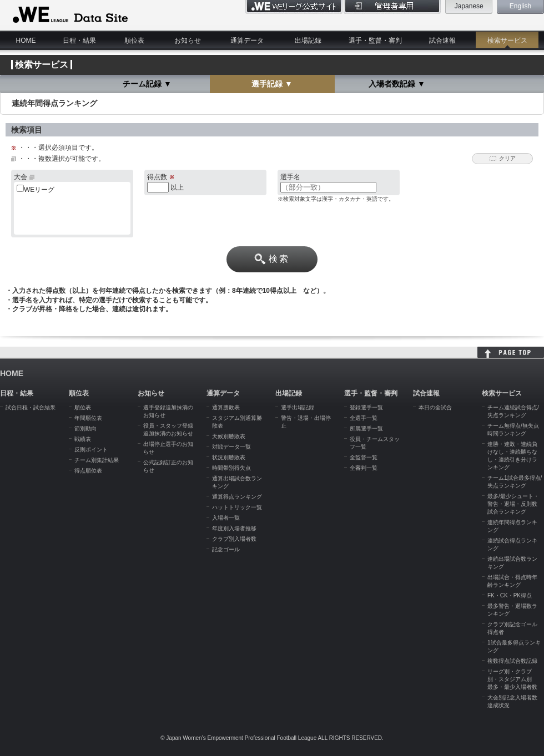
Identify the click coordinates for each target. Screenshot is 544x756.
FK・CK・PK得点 (510, 595)
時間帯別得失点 (231, 468)
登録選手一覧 (366, 407)
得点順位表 (88, 471)
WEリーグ (39, 190)
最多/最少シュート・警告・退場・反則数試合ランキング (513, 504)
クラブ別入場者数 (234, 539)
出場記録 (308, 40)
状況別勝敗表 (229, 457)
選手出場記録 (298, 407)
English (520, 6)
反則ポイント (91, 450)
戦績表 (83, 439)
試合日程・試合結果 (31, 407)
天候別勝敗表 (229, 436)
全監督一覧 (364, 457)
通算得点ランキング (237, 497)
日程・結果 (79, 40)
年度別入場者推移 (234, 528)
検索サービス (507, 40)
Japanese (469, 6)
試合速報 (442, 40)
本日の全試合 (435, 407)
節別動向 (85, 428)
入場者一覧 (226, 518)
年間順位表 (88, 418)
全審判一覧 (364, 468)
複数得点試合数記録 (512, 661)
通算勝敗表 (226, 407)
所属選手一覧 (366, 428)
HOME (26, 40)
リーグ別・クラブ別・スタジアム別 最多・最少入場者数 (512, 679)
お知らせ (188, 40)
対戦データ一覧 (231, 447)
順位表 (134, 40)
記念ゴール (226, 549)
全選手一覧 (364, 418)
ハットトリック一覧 (237, 507)
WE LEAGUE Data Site (69, 15)
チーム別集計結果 (97, 460)
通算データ (247, 40)
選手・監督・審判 (375, 40)
